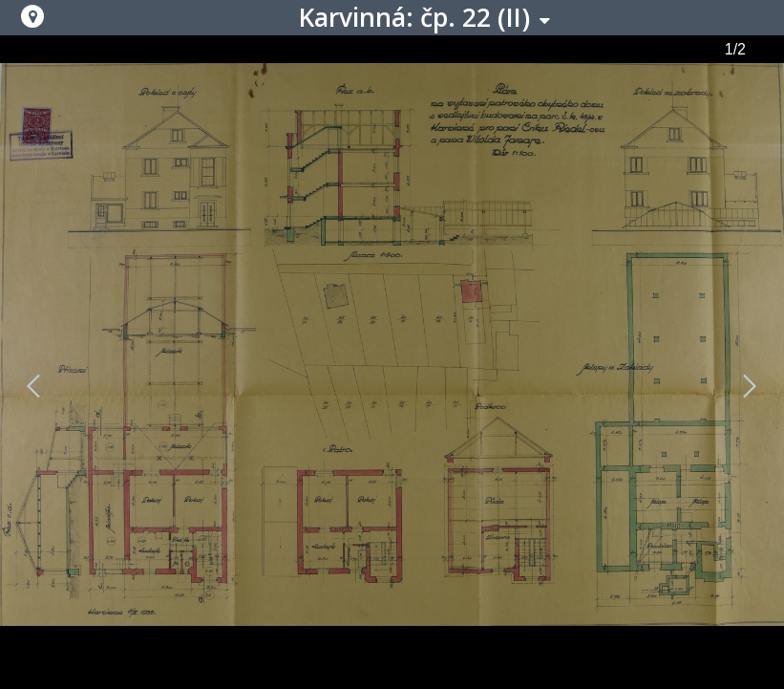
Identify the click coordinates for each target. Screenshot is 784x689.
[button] (32, 16)
